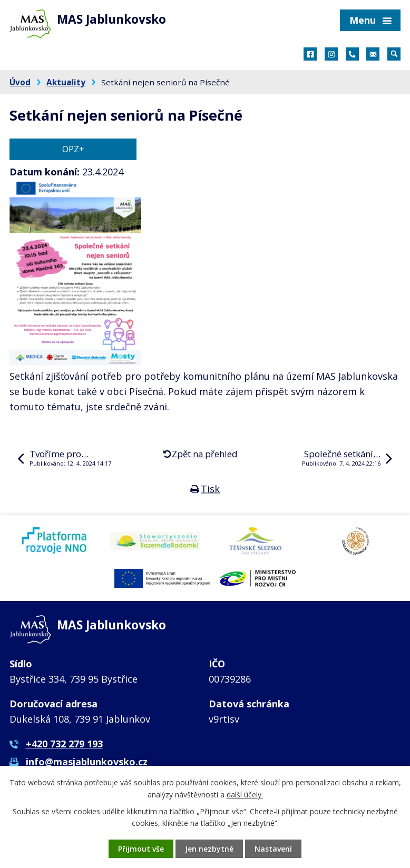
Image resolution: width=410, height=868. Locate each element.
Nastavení (273, 849)
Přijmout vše (141, 849)
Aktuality (66, 82)
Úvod (20, 82)
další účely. (245, 794)
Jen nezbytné (209, 849)
